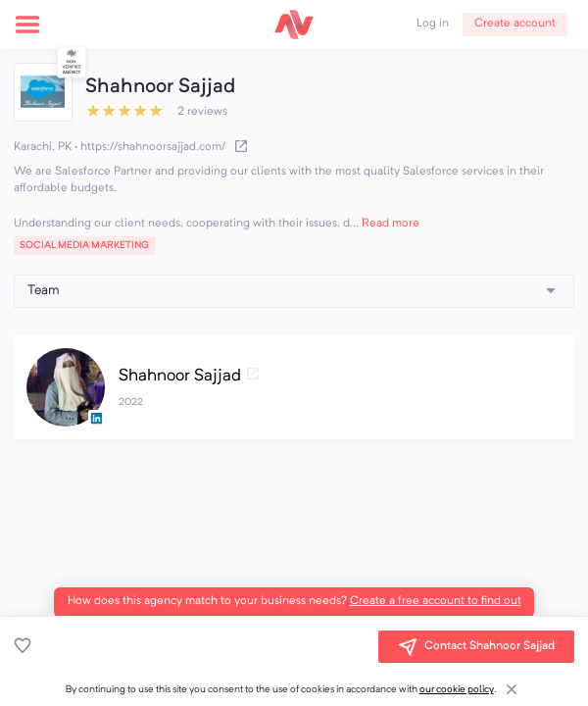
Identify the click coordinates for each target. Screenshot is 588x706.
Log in (433, 24)
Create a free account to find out (436, 601)
